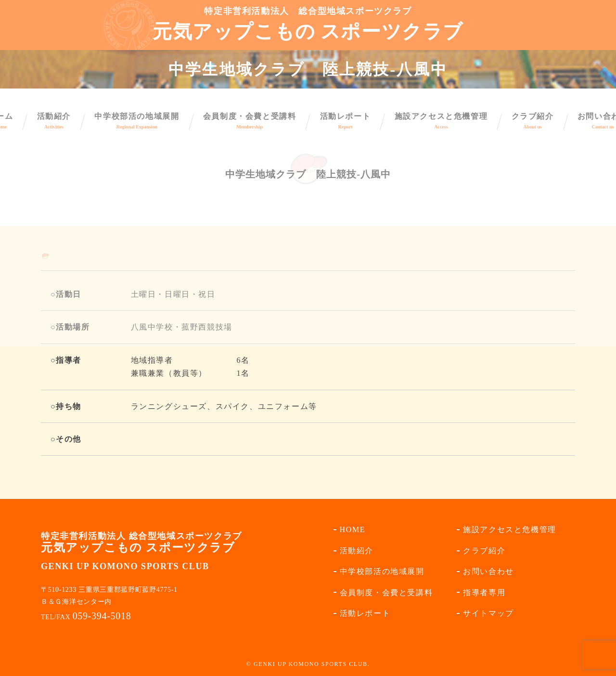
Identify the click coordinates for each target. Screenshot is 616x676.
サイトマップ (488, 613)
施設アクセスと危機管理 (510, 529)
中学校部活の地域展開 (382, 571)
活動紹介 (357, 551)
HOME (353, 529)
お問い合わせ (488, 571)
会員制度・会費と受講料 (386, 593)
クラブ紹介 (484, 551)
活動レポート (365, 613)
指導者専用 (484, 593)
